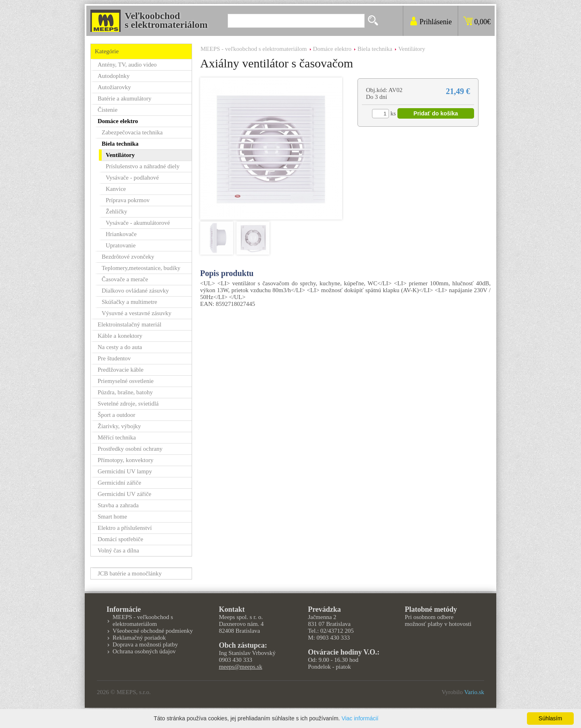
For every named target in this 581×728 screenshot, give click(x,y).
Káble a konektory (120, 336)
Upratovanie (121, 245)
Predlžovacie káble (121, 370)
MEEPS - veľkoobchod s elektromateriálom (254, 49)
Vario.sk (474, 692)
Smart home (112, 517)
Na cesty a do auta (120, 347)
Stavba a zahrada (118, 505)
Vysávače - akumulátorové (138, 223)
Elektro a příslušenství (125, 528)
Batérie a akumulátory (124, 98)
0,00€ (483, 22)
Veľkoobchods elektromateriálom (166, 20)
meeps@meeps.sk (240, 667)
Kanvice (116, 189)
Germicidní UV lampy (125, 471)
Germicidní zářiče (119, 483)
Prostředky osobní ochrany (130, 449)
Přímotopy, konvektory (125, 460)
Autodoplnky (114, 76)
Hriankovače (121, 234)
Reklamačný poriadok (139, 638)
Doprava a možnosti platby (145, 644)
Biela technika (375, 49)
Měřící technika (117, 437)
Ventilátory (412, 49)
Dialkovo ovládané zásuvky (135, 291)
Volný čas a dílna (118, 550)
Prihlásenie (436, 22)
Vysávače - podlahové (132, 178)
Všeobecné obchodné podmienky (153, 631)
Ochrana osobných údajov (144, 651)
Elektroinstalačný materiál (130, 324)
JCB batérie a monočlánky (130, 573)
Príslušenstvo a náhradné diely (143, 166)
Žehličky (116, 211)
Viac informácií (360, 718)
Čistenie (108, 110)
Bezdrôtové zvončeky (128, 257)
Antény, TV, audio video (127, 65)
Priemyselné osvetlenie (126, 381)
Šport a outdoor (116, 415)
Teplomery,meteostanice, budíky (141, 268)
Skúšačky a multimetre (129, 302)
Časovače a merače (125, 279)
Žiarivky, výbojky (119, 426)
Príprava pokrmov (128, 200)
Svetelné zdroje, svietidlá (128, 404)
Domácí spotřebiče (120, 539)
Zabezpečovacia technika (132, 132)
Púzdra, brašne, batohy (125, 392)
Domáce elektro (332, 49)
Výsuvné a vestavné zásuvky (137, 313)
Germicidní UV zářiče (124, 494)
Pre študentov (114, 358)
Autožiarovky (114, 87)
